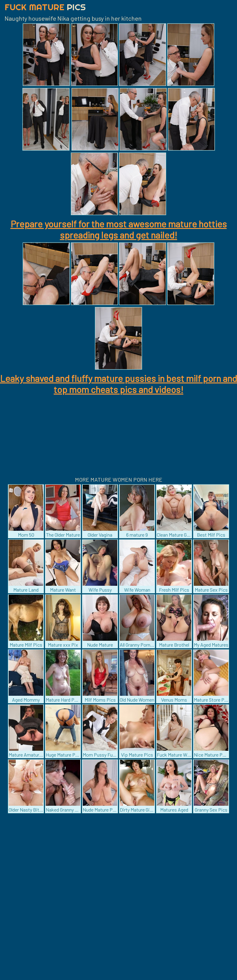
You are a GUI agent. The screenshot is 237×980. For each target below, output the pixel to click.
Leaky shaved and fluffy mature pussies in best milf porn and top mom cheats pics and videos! (118, 384)
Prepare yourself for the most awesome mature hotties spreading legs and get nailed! (119, 229)
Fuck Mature (45, 7)
